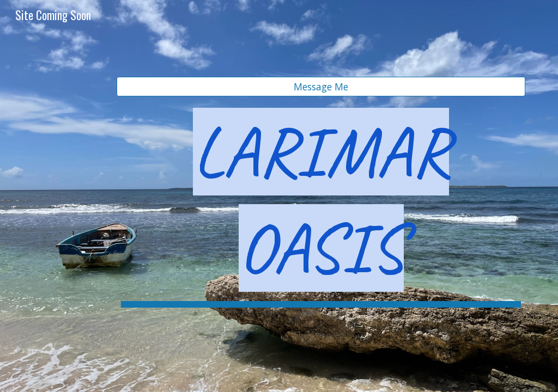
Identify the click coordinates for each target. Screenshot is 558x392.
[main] (321, 206)
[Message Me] (321, 87)
